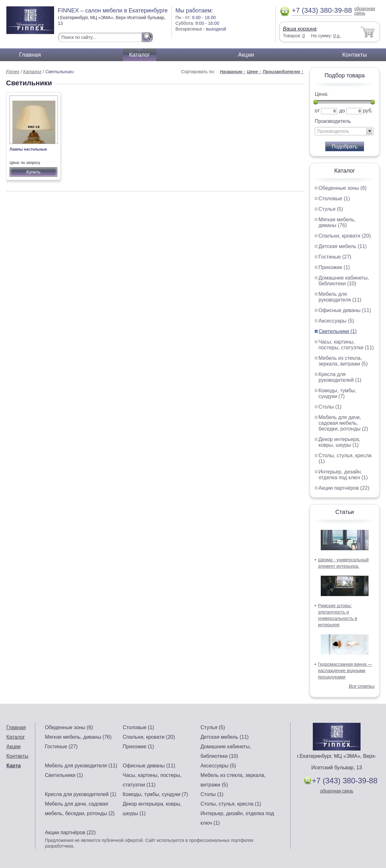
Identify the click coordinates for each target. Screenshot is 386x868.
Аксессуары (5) (336, 321)
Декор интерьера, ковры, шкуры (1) (339, 442)
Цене (254, 72)
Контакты (354, 55)
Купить (33, 172)
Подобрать (345, 147)
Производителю (283, 72)
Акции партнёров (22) (344, 488)
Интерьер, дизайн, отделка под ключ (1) (343, 475)
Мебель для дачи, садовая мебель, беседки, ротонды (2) (343, 423)
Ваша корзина (300, 29)
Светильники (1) (338, 331)
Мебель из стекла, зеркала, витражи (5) (343, 361)
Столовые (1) (334, 199)
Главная (30, 55)
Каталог (140, 55)
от (317, 111)
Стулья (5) (331, 209)
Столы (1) (330, 407)
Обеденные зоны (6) (343, 188)
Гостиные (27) (335, 257)
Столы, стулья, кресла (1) (231, 804)
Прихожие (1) (334, 267)
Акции (246, 55)
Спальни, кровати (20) (345, 236)
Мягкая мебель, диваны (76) (337, 222)
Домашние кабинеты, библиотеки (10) (344, 281)
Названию (233, 72)
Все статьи (362, 686)
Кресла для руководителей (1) (340, 377)
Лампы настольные (28, 149)
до (342, 111)
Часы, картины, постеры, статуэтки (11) (346, 345)
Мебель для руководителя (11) (340, 297)
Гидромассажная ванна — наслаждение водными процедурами (345, 671)
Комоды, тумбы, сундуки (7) (337, 393)
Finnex (13, 72)
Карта (14, 766)
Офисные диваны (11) (345, 310)
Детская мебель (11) (343, 246)
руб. (368, 111)
